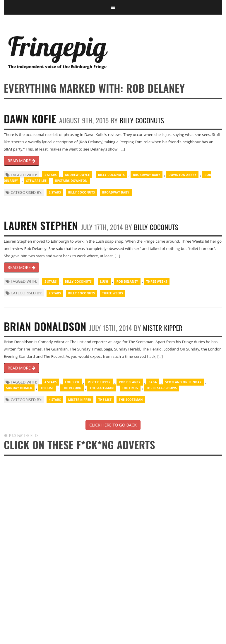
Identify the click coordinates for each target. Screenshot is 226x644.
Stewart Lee (37, 181)
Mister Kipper (163, 328)
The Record (72, 388)
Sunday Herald (19, 388)
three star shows (162, 388)
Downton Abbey (182, 175)
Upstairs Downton (71, 181)
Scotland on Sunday (183, 382)
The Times (130, 388)
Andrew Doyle (77, 175)
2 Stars (50, 175)
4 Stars (50, 382)
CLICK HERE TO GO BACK (113, 425)
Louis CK (72, 382)
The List (47, 388)
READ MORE (22, 161)
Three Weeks (157, 282)
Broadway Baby (147, 175)
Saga (153, 382)
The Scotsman (102, 388)
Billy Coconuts (142, 120)
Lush (104, 282)
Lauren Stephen (41, 225)
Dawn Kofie (30, 119)
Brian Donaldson (45, 326)
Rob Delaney (127, 282)
